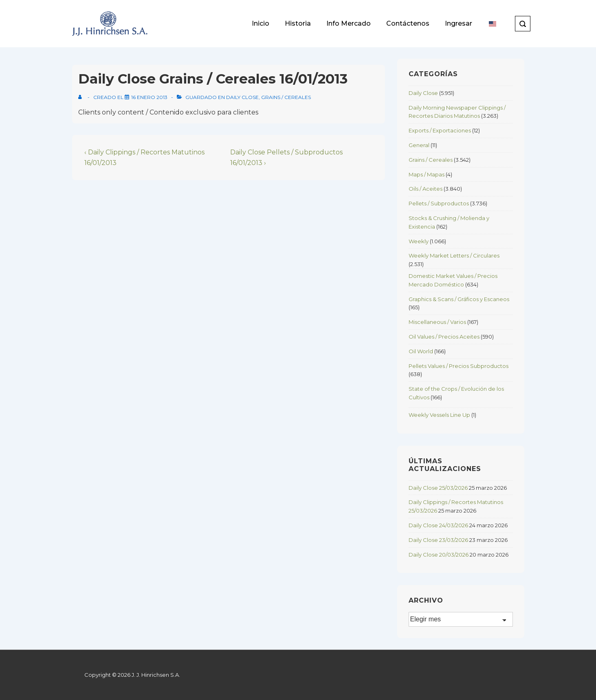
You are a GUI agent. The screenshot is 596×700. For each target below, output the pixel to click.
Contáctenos (408, 23)
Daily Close (242, 97)
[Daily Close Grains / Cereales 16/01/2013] (149, 97)
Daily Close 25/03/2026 (438, 488)
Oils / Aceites (426, 189)
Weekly (419, 241)
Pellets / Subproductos (439, 203)
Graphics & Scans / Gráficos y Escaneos (459, 299)
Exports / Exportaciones (440, 130)
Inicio (261, 23)
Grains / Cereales (286, 97)
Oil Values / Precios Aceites (444, 337)
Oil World (421, 351)
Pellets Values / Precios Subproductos (459, 366)
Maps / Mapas (427, 174)
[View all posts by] (82, 97)
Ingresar (459, 23)
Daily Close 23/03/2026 (438, 540)
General (419, 145)
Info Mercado (349, 23)
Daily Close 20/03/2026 (439, 555)
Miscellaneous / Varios (437, 322)
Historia (298, 23)
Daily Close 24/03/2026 (438, 525)
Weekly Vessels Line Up (439, 415)
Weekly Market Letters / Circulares (454, 255)
